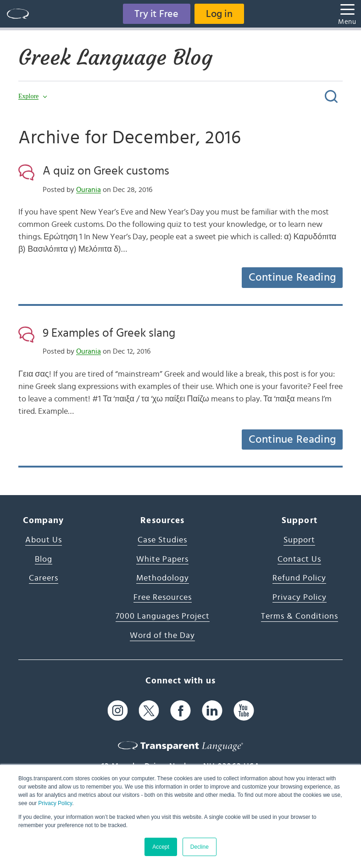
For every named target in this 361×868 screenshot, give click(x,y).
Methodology (163, 578)
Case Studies (162, 540)
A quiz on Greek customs (106, 171)
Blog (44, 559)
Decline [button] (200, 847)
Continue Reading (292, 277)
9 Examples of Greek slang (109, 333)
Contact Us (299, 559)
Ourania (89, 190)
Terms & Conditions (300, 616)
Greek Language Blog (115, 57)
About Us (44, 540)
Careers (44, 578)
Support (299, 540)
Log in (219, 14)
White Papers (162, 559)
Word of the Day (162, 636)
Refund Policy (299, 578)
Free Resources (163, 597)
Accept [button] (161, 847)
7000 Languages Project (163, 616)
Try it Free (156, 14)
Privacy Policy (55, 803)
